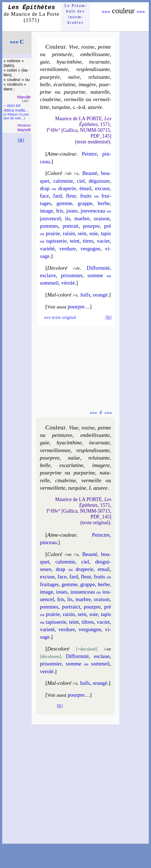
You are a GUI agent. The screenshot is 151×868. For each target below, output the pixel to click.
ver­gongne (90, 629)
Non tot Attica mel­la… (16, 112)
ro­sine (88, 47)
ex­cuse (102, 188)
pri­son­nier (72, 275)
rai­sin (69, 233)
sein (82, 233)
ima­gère (87, 84)
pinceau (48, 542)
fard (57, 196)
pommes (49, 226)
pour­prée (50, 77)
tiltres (88, 622)
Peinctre (101, 535)
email (104, 569)
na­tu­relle (100, 92)
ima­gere (101, 465)
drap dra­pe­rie (58, 188)
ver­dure (67, 249)
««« (106, 11)
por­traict (71, 607)
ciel (81, 181)
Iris (60, 211)
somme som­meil (88, 664)
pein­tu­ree (62, 435)
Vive (74, 47)
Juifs (85, 295)
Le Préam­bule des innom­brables (75, 14)
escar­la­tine (71, 465)
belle (45, 84)
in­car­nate (99, 62)
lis (68, 218)
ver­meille (74, 99)
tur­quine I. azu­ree (88, 488)
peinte (104, 47)
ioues (62, 592)
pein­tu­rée (62, 54)
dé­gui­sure (99, 181)
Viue (73, 428)
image (47, 211)
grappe (85, 203)
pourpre (91, 226)
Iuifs (85, 683)
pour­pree (50, 458)
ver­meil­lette (53, 488)
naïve (74, 77)
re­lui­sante (99, 77)
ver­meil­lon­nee (55, 450)
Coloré (55, 173)
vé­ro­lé (68, 283)
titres (88, 241)
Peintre (89, 154)
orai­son (102, 218)
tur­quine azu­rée (77, 107)
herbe (104, 203)
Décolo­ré (57, 268)
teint (75, 241)
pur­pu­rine (75, 92)
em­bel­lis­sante (95, 54)
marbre (82, 218)
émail (85, 188)
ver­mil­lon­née (54, 69)
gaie (44, 62)
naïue (74, 458)
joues (72, 211)
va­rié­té (47, 249)
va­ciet (103, 241)
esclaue (102, 656)
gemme (64, 203)
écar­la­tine (64, 84)
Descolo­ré (58, 649)
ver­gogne (90, 249)
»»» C (17, 42)
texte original (60, 317)
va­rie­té (47, 629)
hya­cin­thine (69, 62)
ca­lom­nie (63, 181)
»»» (141, 11)
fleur (71, 196)
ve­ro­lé (47, 671)
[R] (21, 140)
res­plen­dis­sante (93, 69)
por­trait (71, 226)
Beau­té (90, 173)
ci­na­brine (50, 99)
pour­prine (51, 473)
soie (94, 233)
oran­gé (100, 295)
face (44, 196)
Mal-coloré (59, 295)
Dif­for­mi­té (98, 268)
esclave (48, 275)
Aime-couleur (62, 154)
